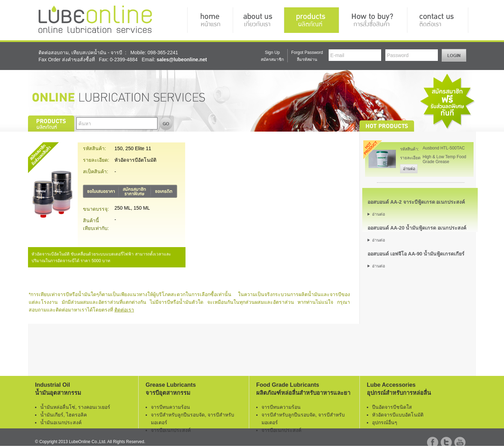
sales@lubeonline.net (182, 59)
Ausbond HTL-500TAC (444, 148)
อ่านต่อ (379, 214)
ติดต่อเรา (124, 310)
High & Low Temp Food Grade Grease (445, 159)
